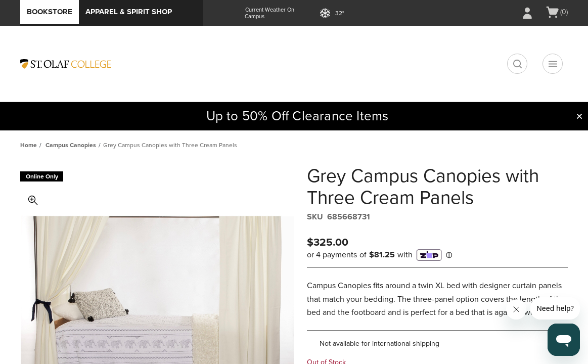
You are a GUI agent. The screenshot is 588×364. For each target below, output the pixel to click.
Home (29, 145)
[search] (517, 64)
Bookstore (50, 12)
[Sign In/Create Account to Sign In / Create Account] (527, 13)
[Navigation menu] (553, 64)
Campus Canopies (71, 145)
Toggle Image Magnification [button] (33, 200)
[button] (579, 116)
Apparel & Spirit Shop (129, 12)
